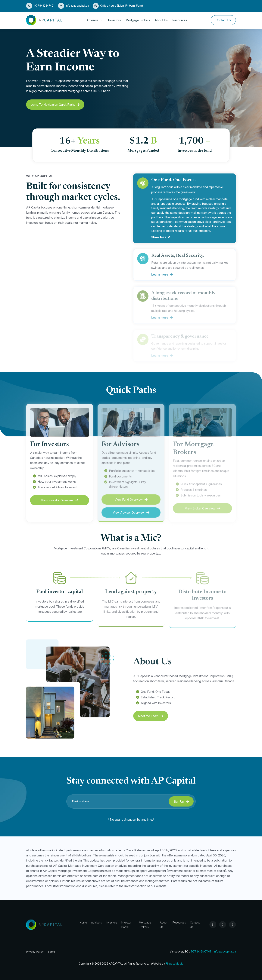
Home (83, 922)
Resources (180, 20)
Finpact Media (175, 964)
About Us (161, 20)
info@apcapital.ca (77, 6)
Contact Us (223, 20)
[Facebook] (213, 925)
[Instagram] (223, 925)
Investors (114, 20)
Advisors (92, 20)
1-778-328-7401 (44, 6)
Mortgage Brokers (138, 20)
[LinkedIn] (232, 925)
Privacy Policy (35, 952)
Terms (52, 952)
